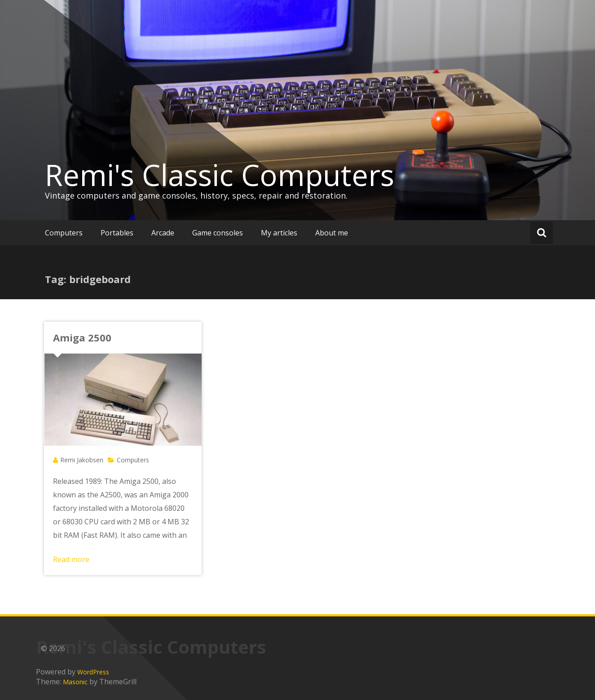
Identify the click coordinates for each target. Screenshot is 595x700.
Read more (71, 559)
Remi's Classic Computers (220, 175)
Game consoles (218, 233)
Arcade (163, 233)
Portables (117, 233)
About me (332, 233)
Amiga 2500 (82, 337)
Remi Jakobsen (82, 460)
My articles (279, 233)
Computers (64, 233)
